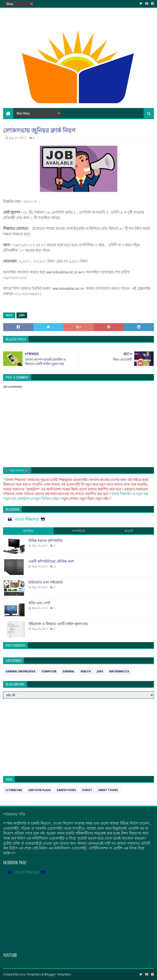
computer (49, 671)
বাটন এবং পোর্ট (39, 603)
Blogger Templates (58, 974)
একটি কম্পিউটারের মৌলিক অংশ (51, 561)
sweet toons (108, 790)
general (68, 671)
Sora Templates (30, 974)
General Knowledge (20, 671)
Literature (14, 790)
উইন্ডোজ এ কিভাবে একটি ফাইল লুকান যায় (58, 624)
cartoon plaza (39, 790)
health (86, 671)
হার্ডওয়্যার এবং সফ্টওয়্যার (46, 582)
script (87, 790)
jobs (22, 315)
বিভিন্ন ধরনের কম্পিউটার (46, 541)
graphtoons (66, 790)
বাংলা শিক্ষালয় (26, 519)
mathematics (119, 671)
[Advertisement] (78, 69)
